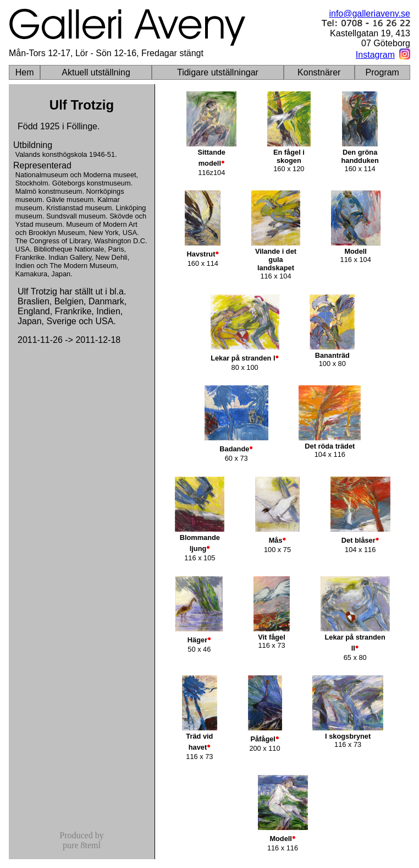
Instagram (375, 55)
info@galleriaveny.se (370, 13)
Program (382, 72)
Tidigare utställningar (218, 72)
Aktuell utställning (96, 72)
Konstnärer (319, 72)
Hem (25, 72)
